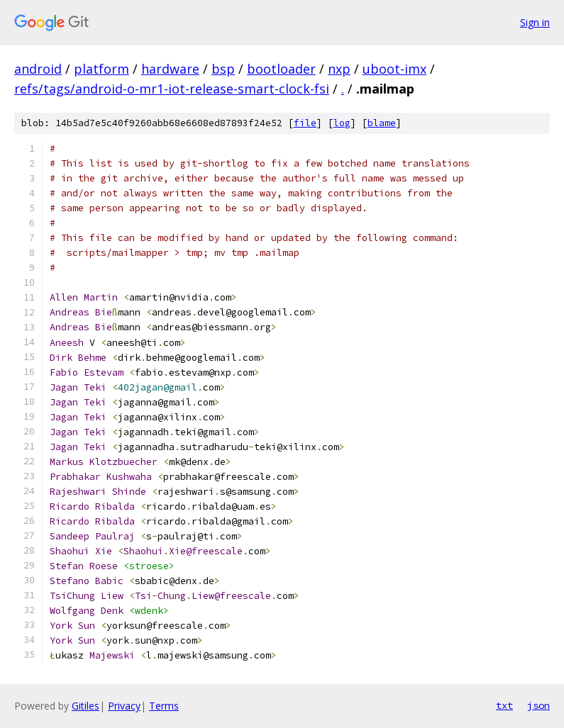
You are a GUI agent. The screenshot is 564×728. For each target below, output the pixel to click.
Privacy (124, 706)
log (342, 123)
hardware (170, 69)
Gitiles (85, 706)
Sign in (535, 22)
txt (504, 705)
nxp (339, 69)
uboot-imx (394, 69)
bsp (223, 69)
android (38, 69)
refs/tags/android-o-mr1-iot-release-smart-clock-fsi (172, 89)
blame (382, 123)
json (538, 705)
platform (101, 69)
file (305, 123)
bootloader (281, 69)
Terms (164, 706)
